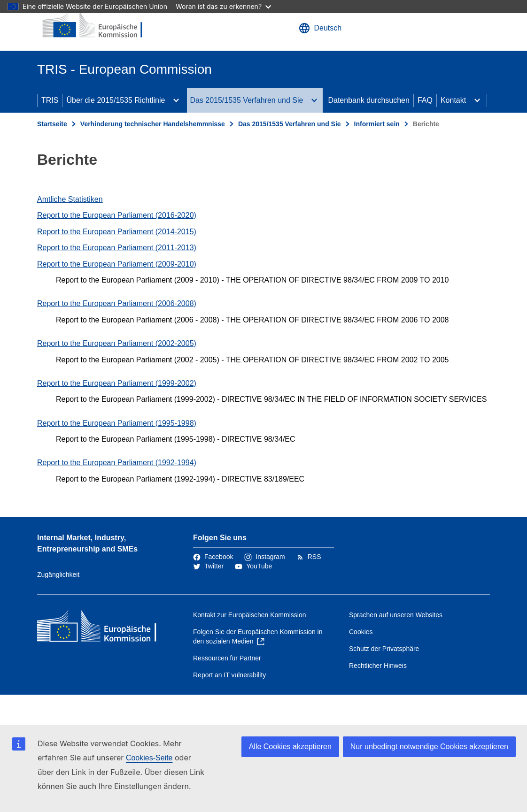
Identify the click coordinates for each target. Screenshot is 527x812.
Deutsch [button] (320, 28)
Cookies (361, 632)
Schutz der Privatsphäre (384, 649)
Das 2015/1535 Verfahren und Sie (246, 100)
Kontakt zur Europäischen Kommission (249, 615)
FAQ (425, 100)
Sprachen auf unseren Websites (396, 615)
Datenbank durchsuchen (368, 100)
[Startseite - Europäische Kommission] (94, 25)
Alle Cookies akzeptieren (290, 747)
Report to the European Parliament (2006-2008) (117, 303)
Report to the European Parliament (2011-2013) (117, 248)
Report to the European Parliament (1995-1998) (117, 423)
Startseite (52, 124)
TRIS (50, 100)
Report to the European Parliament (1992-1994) (117, 463)
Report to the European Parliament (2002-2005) (117, 343)
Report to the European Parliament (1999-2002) (117, 383)
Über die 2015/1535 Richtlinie (116, 100)
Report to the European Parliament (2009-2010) (117, 264)
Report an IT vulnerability (229, 675)
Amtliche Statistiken (70, 199)
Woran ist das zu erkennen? (223, 6)
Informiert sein (377, 124)
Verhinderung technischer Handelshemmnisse (153, 124)
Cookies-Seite (149, 758)
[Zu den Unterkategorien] (176, 100)
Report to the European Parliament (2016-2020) (117, 215)
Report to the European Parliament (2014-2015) (117, 232)
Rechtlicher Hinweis (378, 666)
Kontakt (453, 100)
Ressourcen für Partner (227, 658)
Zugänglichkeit (58, 575)
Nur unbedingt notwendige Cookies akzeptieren (429, 747)
